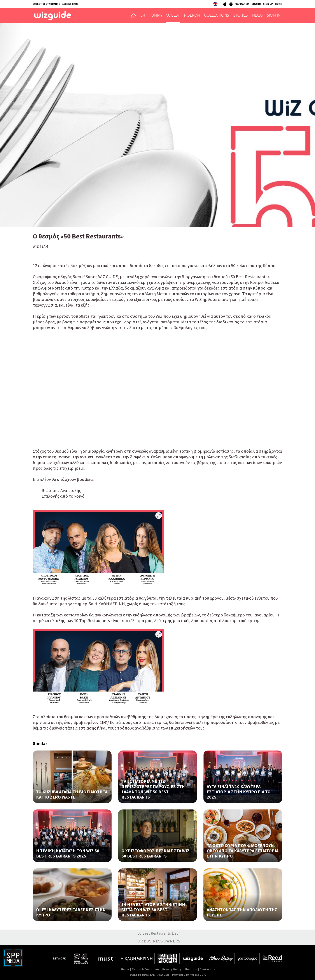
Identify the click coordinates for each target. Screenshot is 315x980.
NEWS (257, 16)
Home (125, 969)
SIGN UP (268, 4)
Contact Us (207, 969)
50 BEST (173, 16)
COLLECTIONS (217, 16)
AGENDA (192, 16)
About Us (191, 969)
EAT (144, 16)
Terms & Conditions (146, 969)
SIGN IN (256, 4)
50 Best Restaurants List (158, 933)
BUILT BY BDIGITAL (142, 975)
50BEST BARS (70, 4)
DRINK (157, 16)
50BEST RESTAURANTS (46, 4)
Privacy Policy (172, 969)
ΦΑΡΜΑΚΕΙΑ (242, 4)
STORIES (241, 16)
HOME (279, 4)
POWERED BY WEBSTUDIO (189, 975)
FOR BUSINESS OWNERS (158, 941)
